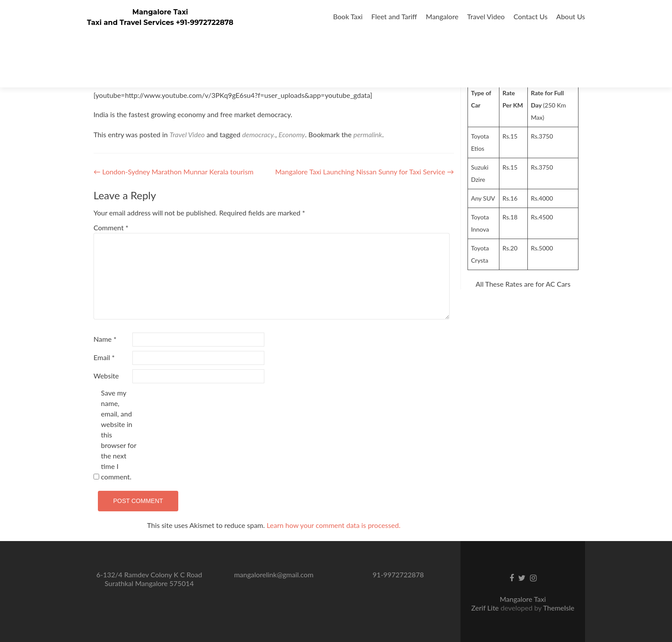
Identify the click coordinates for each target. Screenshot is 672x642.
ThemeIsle (559, 608)
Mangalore (442, 16)
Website (106, 376)
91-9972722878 (398, 574)
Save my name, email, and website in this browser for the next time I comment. (119, 435)
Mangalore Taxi (160, 12)
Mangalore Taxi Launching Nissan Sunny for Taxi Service (365, 172)
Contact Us (530, 16)
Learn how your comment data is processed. (333, 525)
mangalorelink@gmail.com (274, 574)
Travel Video (486, 16)
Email (104, 357)
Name (105, 339)
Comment (111, 227)
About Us (571, 16)
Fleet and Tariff (394, 16)
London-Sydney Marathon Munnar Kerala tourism (173, 172)
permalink (368, 134)
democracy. (258, 134)
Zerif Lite (486, 608)
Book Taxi (348, 16)
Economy (292, 134)
